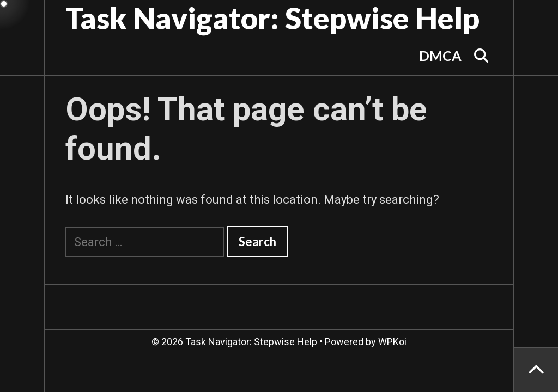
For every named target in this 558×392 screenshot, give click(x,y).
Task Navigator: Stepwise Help (272, 18)
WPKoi (392, 342)
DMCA (440, 56)
